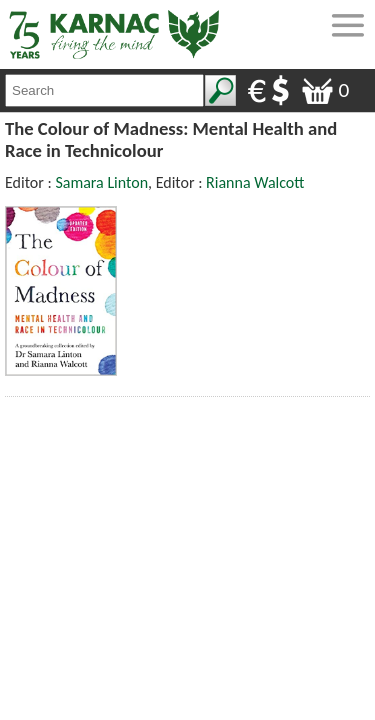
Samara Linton (101, 182)
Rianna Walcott (255, 182)
